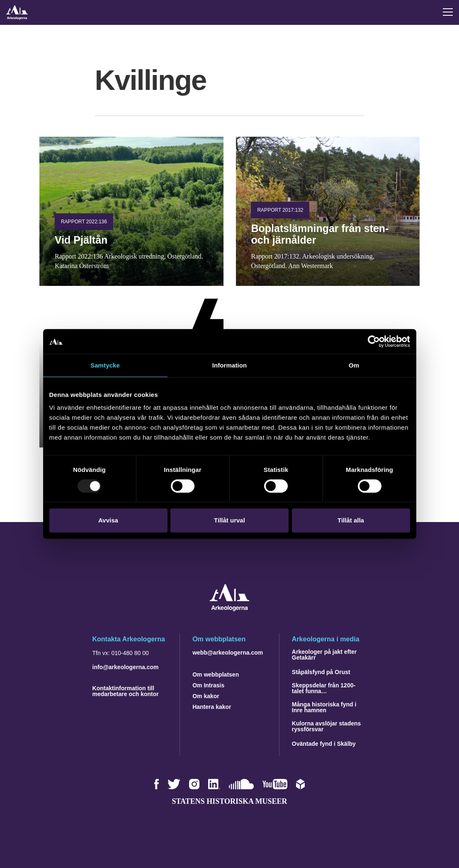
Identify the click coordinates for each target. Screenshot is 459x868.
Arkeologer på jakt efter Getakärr (324, 655)
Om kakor (206, 696)
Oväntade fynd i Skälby (324, 744)
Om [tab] (354, 365)
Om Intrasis (208, 685)
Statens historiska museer (229, 801)
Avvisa (108, 520)
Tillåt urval (229, 520)
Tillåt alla (351, 520)
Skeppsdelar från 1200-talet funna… (324, 688)
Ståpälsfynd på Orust (321, 672)
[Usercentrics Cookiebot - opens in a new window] (374, 341)
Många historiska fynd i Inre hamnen (324, 707)
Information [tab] (230, 365)
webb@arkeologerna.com (228, 653)
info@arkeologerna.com (126, 667)
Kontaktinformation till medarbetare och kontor (126, 691)
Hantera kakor (212, 707)
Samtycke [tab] (105, 365)
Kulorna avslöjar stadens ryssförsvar (327, 726)
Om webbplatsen (216, 675)
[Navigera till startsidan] (229, 609)
